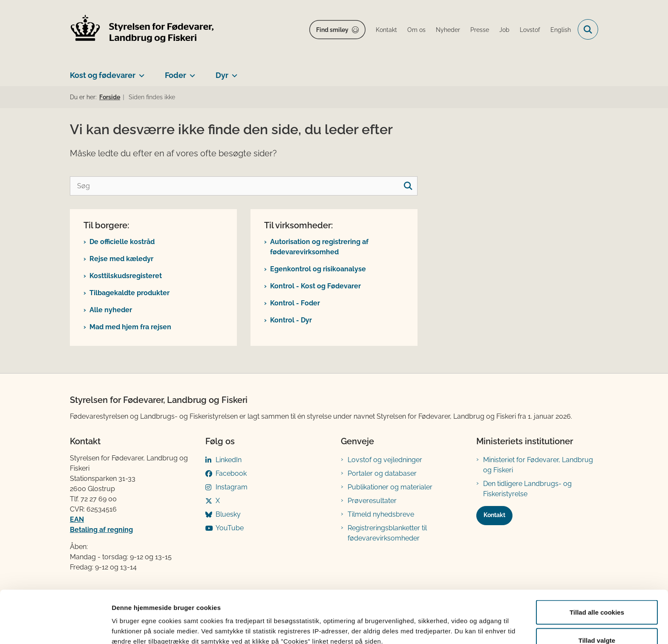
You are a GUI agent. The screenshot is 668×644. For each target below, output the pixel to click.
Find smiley (332, 30)
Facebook (231, 473)
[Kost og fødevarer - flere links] (140, 72)
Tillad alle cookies (597, 565)
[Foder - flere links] (191, 72)
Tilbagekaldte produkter (130, 293)
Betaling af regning (101, 530)
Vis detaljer (443, 622)
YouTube (230, 528)
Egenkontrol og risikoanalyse (318, 269)
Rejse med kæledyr (121, 259)
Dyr (222, 75)
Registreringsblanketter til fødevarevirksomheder (387, 533)
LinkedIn (229, 460)
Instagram (232, 487)
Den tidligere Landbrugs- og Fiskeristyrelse (527, 489)
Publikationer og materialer (390, 487)
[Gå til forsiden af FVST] (142, 30)
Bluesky (228, 514)
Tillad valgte (597, 594)
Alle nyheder (111, 310)
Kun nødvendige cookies (597, 621)
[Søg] (244, 186)
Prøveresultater (372, 501)
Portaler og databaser (382, 473)
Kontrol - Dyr (291, 320)
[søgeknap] (408, 186)
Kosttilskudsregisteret (126, 276)
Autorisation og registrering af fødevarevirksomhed (319, 247)
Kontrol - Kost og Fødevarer (315, 286)
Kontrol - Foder (295, 303)
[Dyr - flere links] (233, 72)
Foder (176, 75)
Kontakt (494, 515)
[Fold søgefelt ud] (588, 29)
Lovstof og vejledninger (385, 460)
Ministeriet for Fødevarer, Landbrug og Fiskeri (538, 465)
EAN (77, 519)
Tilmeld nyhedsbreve (381, 514)
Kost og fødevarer (103, 75)
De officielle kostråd (122, 242)
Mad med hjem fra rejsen (130, 327)
